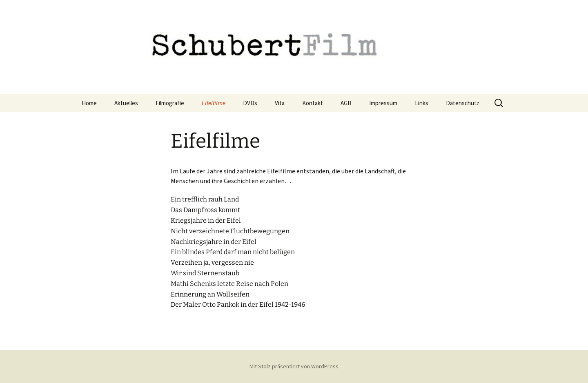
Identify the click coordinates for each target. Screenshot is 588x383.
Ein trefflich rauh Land (205, 199)
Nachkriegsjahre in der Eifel (214, 242)
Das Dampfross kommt (205, 210)
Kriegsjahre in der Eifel (206, 220)
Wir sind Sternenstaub (205, 273)
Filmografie (170, 103)
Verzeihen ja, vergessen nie (212, 262)
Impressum (383, 103)
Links (422, 103)
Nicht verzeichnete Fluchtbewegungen (230, 231)
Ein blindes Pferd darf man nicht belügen (233, 252)
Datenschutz (463, 103)
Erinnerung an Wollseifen (210, 294)
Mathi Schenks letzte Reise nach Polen (229, 284)
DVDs (250, 103)
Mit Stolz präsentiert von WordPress (294, 366)
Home (89, 103)
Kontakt (313, 103)
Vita (280, 103)
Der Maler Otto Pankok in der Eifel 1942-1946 (238, 304)
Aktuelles (126, 103)
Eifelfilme (214, 103)
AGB (346, 103)
